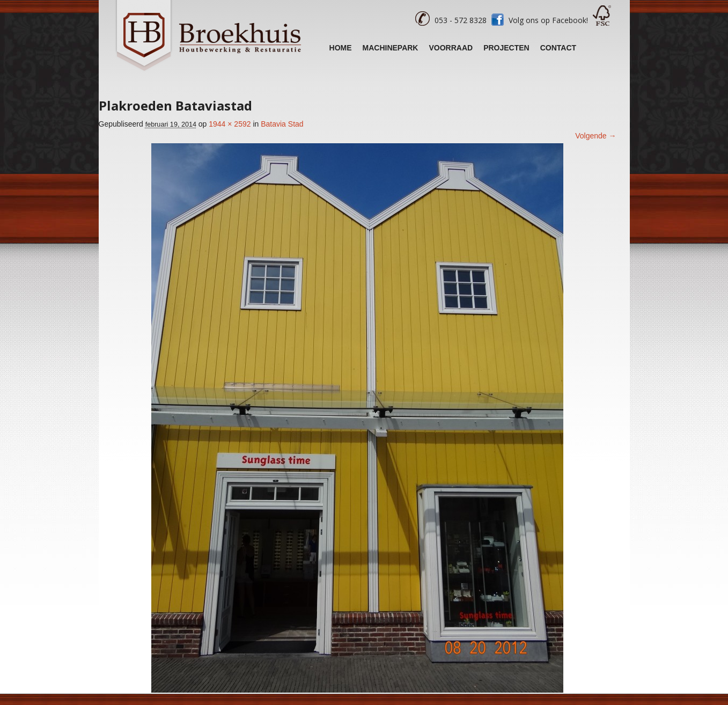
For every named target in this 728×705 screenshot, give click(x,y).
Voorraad (451, 48)
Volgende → (595, 136)
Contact (558, 48)
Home (341, 48)
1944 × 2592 (230, 124)
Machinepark (391, 48)
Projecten (506, 48)
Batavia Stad (282, 124)
